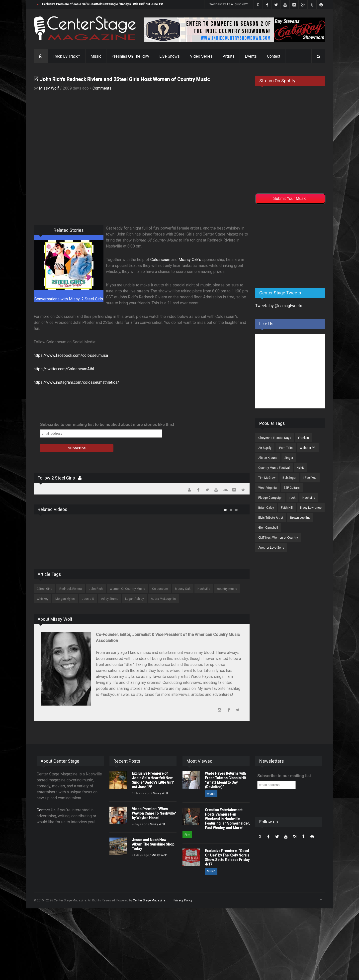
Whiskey (43, 599)
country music (227, 589)
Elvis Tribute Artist (271, 518)
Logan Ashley (135, 599)
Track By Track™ (67, 56)
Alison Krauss (268, 458)
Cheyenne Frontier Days (275, 438)
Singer (289, 458)
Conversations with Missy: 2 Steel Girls (69, 299)
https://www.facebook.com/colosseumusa (71, 355)
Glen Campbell (268, 528)
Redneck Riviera (71, 589)
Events (251, 56)
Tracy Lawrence (311, 508)
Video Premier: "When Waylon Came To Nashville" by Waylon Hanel (154, 813)
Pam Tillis (286, 448)
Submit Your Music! (290, 198)
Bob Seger (289, 478)
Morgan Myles (65, 599)
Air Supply (265, 448)
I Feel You (310, 478)
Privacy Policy (183, 900)
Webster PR (308, 448)
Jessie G (88, 599)
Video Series (201, 56)
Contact (274, 56)
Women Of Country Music (127, 589)
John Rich (96, 589)
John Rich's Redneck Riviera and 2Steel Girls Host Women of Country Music (125, 79)
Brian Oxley (266, 508)
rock (292, 498)
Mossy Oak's (190, 260)
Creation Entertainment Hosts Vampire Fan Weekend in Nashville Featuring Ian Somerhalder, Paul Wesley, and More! (227, 819)
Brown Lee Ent (300, 518)
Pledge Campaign (270, 498)
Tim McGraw (267, 478)
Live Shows (170, 56)
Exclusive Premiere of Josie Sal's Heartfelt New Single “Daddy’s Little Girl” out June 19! (102, 4)
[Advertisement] (293, 245)
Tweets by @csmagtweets (279, 306)
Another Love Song (271, 548)
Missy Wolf (49, 88)
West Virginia (268, 488)
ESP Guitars (292, 488)
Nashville (204, 589)
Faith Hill (287, 508)
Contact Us (46, 810)
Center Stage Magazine (149, 900)
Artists (229, 56)
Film (187, 835)
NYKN (300, 468)
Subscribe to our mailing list (284, 776)
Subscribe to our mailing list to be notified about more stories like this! (107, 425)
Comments (102, 88)
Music (96, 56)
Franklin (304, 438)
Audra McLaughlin (163, 599)
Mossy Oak (183, 589)
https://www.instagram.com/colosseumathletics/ (76, 382)
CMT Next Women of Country (278, 538)
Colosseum (160, 260)
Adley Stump (110, 599)
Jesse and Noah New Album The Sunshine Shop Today (153, 844)
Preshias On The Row (130, 56)
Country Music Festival (274, 468)
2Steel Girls (45, 589)
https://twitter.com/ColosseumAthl (64, 369)
